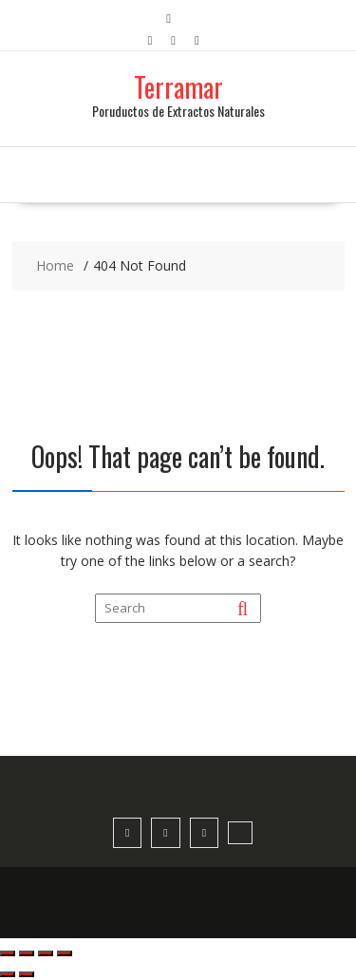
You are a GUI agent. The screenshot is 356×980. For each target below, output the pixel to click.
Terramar (178, 87)
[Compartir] (46, 953)
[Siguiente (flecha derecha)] (27, 974)
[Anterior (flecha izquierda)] (8, 974)
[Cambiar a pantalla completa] (27, 953)
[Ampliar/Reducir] (8, 953)
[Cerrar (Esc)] (65, 953)
